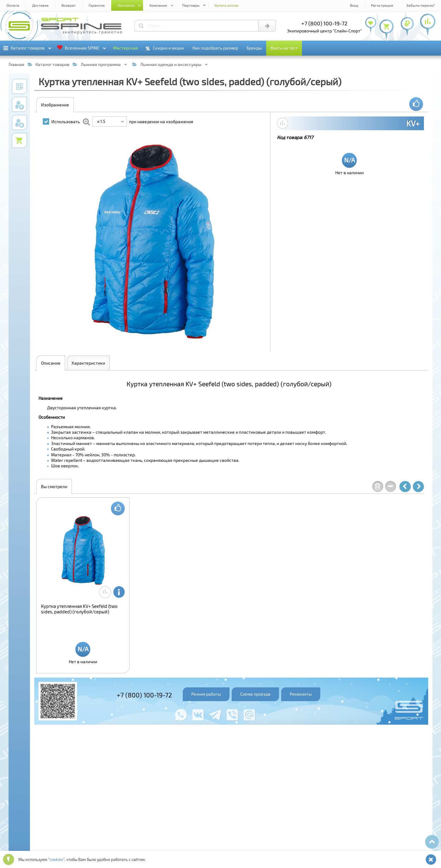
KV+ (413, 123)
